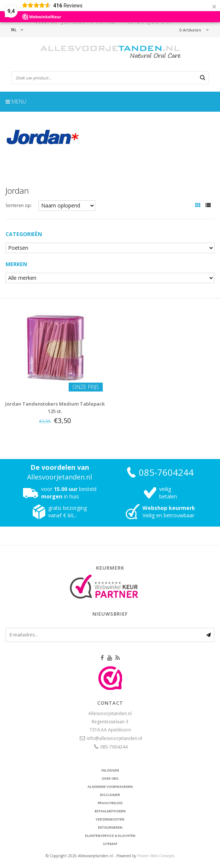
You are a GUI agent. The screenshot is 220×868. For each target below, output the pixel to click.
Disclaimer (110, 795)
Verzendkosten (110, 819)
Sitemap (110, 844)
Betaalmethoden (110, 811)
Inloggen (110, 770)
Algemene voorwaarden (110, 787)
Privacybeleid (110, 803)
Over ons (110, 778)
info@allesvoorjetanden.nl (114, 738)
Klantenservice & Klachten (110, 836)
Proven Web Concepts (156, 856)
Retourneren (110, 827)
